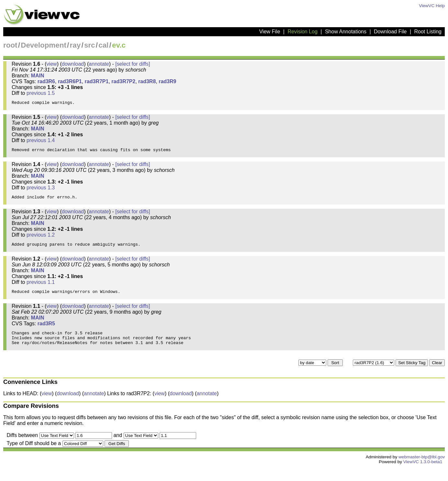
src (90, 45)
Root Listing (428, 32)
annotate (99, 64)
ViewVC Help (432, 6)
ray (75, 45)
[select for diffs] (133, 64)
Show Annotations (346, 32)
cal (103, 45)
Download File (390, 32)
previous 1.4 (41, 142)
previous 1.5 (41, 93)
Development (44, 45)
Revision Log (302, 32)
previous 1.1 (41, 290)
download (73, 64)
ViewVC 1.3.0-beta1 (423, 475)
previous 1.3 (41, 191)
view (52, 64)
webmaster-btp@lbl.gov (422, 470)
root (10, 45)
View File (270, 32)
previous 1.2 (41, 241)
